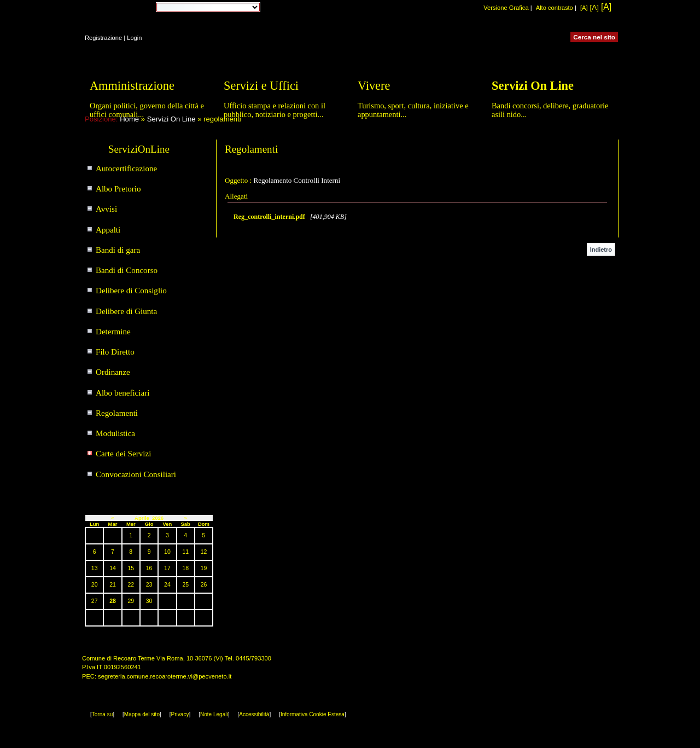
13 (95, 568)
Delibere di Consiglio (131, 291)
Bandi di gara (118, 250)
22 (131, 585)
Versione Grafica (506, 8)
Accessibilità (254, 714)
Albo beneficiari (122, 393)
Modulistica (115, 433)
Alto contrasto (555, 8)
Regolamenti (117, 413)
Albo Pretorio (118, 189)
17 (167, 568)
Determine (113, 332)
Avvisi (106, 209)
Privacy (180, 714)
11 (185, 552)
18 (185, 568)
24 (167, 585)
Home (129, 119)
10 (167, 552)
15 (131, 568)
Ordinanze (113, 372)
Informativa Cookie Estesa (313, 714)
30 (149, 601)
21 (113, 585)
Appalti (108, 230)
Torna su (102, 714)
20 (95, 585)
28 (113, 601)
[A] (584, 8)
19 (204, 568)
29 (131, 601)
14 (113, 568)
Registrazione (103, 38)
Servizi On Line (171, 119)
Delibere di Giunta (126, 311)
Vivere (374, 86)
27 (95, 601)
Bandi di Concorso (127, 270)
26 (204, 585)
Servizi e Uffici (261, 86)
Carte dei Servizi (123, 454)
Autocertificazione (126, 169)
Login (134, 38)
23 (149, 585)
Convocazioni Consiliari (136, 474)
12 (204, 552)
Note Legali (214, 714)
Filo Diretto (115, 352)
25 (185, 585)
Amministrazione (132, 86)
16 (149, 568)
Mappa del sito (142, 714)
